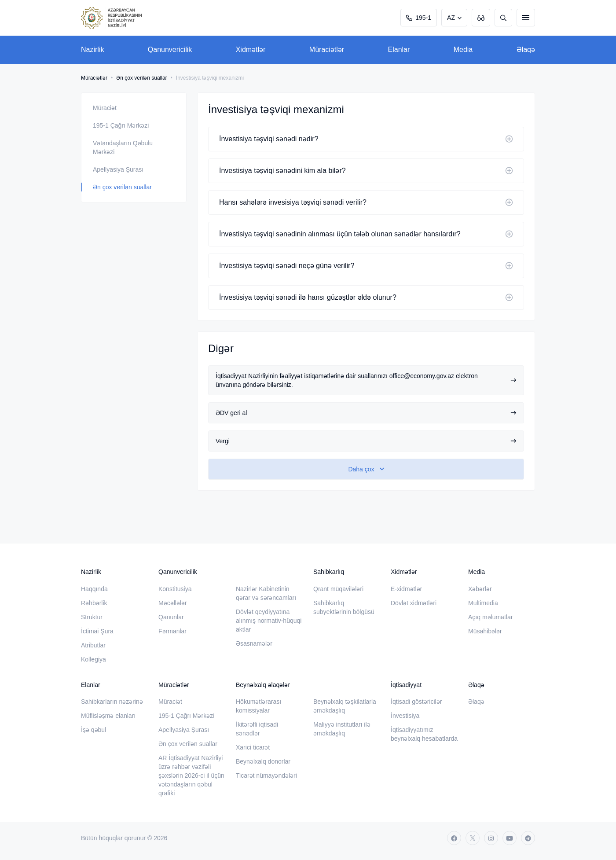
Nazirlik (92, 50)
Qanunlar (171, 617)
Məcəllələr (173, 603)
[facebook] (454, 838)
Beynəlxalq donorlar (263, 761)
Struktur (92, 617)
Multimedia (483, 603)
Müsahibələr (485, 631)
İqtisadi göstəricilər (416, 702)
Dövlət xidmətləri (414, 603)
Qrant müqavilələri (338, 589)
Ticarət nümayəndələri (266, 775)
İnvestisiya (405, 716)
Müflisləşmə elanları (108, 716)
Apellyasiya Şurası (118, 169)
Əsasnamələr (254, 643)
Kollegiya (93, 659)
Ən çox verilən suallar (141, 78)
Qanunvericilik (170, 50)
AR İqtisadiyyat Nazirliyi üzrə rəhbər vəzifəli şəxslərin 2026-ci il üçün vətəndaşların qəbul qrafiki (191, 775)
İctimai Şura (97, 631)
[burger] (526, 18)
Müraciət (105, 108)
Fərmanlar (172, 631)
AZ (451, 18)
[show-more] (366, 469)
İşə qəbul (93, 730)
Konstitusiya (175, 589)
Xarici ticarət (253, 747)
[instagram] (491, 838)
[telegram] (528, 838)
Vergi (366, 441)
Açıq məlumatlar (490, 617)
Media (463, 50)
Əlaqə (526, 50)
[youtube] (510, 838)
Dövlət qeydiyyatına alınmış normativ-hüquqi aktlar (269, 621)
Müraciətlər (327, 50)
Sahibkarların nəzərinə (112, 702)
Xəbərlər (480, 589)
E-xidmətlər (406, 589)
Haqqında (94, 589)
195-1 (419, 18)
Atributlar (93, 645)
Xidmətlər (251, 50)
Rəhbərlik (94, 603)
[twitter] (473, 838)
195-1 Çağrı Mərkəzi (121, 125)
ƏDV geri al (366, 413)
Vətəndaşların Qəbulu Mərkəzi (123, 147)
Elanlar (399, 50)
